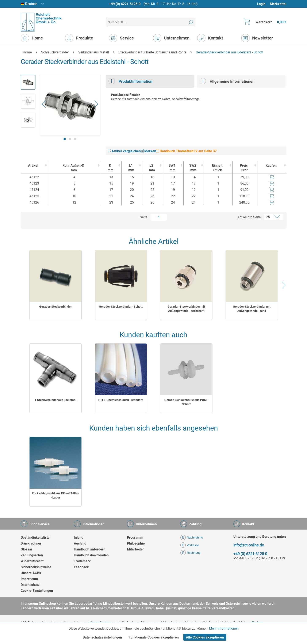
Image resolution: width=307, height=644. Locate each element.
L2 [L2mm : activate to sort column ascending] (151, 168)
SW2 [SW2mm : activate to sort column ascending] (193, 168)
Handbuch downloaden (91, 555)
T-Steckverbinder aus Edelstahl (55, 400)
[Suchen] (191, 22)
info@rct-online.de (249, 545)
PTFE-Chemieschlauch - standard (121, 400)
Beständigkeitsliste (35, 537)
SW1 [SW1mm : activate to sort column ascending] (172, 168)
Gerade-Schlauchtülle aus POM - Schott (186, 402)
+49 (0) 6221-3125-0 (125, 4)
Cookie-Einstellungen (37, 591)
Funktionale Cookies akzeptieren (154, 637)
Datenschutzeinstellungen (102, 637)
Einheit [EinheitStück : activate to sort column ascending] (217, 168)
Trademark (82, 561)
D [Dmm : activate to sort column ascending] (110, 168)
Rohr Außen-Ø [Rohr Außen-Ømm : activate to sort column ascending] (73, 168)
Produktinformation (130, 81)
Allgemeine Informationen (227, 81)
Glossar (26, 549)
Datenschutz (30, 585)
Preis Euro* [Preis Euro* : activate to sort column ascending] (244, 168)
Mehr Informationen (224, 628)
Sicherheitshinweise (36, 567)
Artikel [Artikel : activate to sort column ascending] (33, 165)
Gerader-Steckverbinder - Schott (121, 307)
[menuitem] (263, 4)
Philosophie (136, 543)
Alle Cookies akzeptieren (205, 637)
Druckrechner (31, 543)
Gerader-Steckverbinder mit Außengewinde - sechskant (186, 309)
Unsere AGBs (31, 573)
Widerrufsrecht (32, 561)
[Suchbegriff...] (151, 22)
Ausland (80, 543)
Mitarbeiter (135, 549)
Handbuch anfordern (90, 549)
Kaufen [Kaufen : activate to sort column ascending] (271, 165)
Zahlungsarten (32, 555)
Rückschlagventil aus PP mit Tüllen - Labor (55, 495)
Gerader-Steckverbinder (55, 307)
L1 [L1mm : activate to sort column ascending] (131, 168)
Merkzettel (278, 4)
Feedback (81, 567)
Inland (79, 537)
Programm (135, 537)
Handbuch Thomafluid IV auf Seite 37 (186, 151)
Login (261, 4)
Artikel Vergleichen (124, 151)
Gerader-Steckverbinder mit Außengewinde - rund (252, 309)
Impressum (29, 579)
